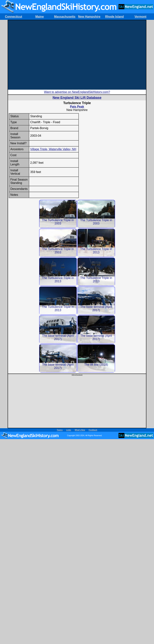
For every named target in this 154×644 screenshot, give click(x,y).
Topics (60, 430)
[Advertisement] (77, 55)
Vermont (140, 17)
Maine (39, 17)
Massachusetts (65, 17)
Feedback (93, 430)
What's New (80, 430)
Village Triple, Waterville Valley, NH (53, 149)
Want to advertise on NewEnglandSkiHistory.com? (77, 92)
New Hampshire (89, 17)
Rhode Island (114, 17)
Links (69, 430)
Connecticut (14, 17)
